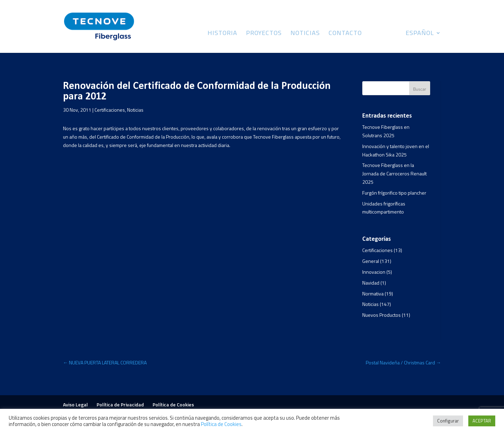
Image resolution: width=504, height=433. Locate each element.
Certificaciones (110, 110)
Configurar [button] (448, 421)
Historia (222, 34)
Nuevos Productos (381, 315)
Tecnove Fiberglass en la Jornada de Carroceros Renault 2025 (394, 173)
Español (420, 34)
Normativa (373, 294)
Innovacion (374, 272)
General (371, 261)
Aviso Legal (75, 404)
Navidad (371, 283)
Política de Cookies (173, 404)
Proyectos (264, 34)
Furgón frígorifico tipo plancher (394, 193)
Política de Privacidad (120, 404)
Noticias (305, 34)
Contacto (345, 34)
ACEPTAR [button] (482, 421)
